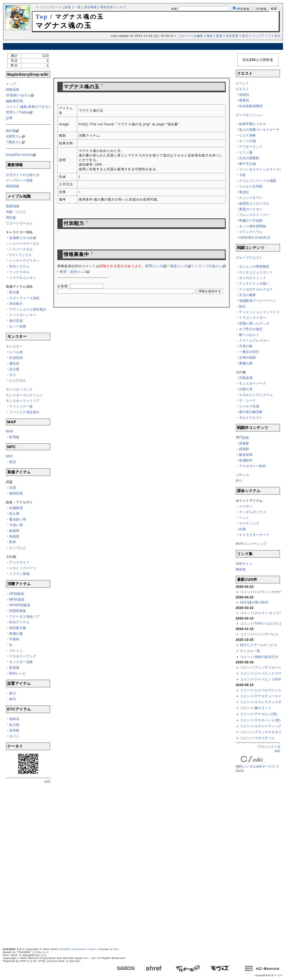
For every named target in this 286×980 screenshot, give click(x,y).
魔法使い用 (18, 519)
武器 (13, 488)
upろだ (26, 95)
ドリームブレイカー (254, 340)
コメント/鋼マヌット (256, 708)
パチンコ (242, 475)
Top (42, 17)
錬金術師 (246, 455)
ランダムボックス (252, 512)
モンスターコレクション (25, 395)
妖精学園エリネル (252, 124)
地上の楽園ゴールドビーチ (259, 130)
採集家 (244, 443)
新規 (68, 7)
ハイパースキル (21, 249)
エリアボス (18, 381)
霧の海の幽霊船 (251, 412)
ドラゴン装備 (19, 574)
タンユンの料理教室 (254, 267)
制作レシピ (18, 673)
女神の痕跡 (247, 358)
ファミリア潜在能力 (24, 412)
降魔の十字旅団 (251, 221)
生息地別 (16, 358)
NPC (10, 456)
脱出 (242, 306)
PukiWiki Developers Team (77, 949)
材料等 (14, 719)
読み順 (14, 369)
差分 (245, 36)
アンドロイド (19, 562)
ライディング (249, 523)
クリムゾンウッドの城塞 (258, 181)
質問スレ (15, 136)
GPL (116, 949)
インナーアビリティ (24, 261)
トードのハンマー (23, 315)
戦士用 (14, 514)
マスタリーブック (23, 656)
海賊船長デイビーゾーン (258, 301)
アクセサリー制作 (252, 466)
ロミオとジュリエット (256, 272)
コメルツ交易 (249, 406)
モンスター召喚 (21, 662)
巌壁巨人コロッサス (254, 204)
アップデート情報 (19, 181)
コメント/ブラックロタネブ (261, 732)
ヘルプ (121, 7)
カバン (14, 736)
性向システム (19, 266)
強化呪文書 (18, 628)
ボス (13, 375)
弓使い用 (16, 525)
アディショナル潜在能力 (28, 309)
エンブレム (18, 548)
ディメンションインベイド (259, 312)
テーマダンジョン (249, 115)
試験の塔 (246, 389)
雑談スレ (15, 142)
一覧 (78, 7)
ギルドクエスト (251, 418)
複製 (219, 36)
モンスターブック (19, 389)
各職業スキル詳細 (23, 238)
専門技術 (242, 438)
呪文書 (14, 292)
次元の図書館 (249, 158)
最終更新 (107, 7)
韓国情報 (13, 186)
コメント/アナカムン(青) (259, 714)
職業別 (244, 100)
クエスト (242, 89)
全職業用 (16, 508)
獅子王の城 (247, 164)
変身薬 (14, 668)
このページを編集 (190, 36)
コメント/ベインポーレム (259, 634)
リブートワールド (19, 223)
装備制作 (246, 460)
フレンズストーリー (254, 215)
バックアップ (261, 36)
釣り (239, 481)
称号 (13, 699)
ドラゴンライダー (252, 318)
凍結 (209, 36)
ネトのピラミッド (252, 278)
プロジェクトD (269, 747)
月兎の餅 (246, 346)
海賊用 (14, 536)
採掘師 (244, 449)
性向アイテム (19, 622)
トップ (41, 7)
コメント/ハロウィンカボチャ (262, 592)
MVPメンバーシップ (251, 544)
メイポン (246, 506)
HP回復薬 (17, 594)
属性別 (14, 363)
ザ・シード (247, 401)
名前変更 (232, 36)
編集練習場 (14, 101)
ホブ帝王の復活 (251, 329)
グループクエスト (249, 258)
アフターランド (251, 147)
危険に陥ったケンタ (254, 323)
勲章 (13, 542)
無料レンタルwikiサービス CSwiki (257, 765)
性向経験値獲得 (251, 106)
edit (47, 782)
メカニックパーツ (23, 568)
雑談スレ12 (179, 266)
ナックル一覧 (250, 651)
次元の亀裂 (247, 295)
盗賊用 (14, 531)
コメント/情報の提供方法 (259, 657)
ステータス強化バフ (24, 617)
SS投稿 (12, 95)
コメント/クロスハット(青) (260, 720)
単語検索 (91, 7)
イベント (242, 83)
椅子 (13, 693)
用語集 (11, 218)
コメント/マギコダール (257, 738)
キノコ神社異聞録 (252, 226)
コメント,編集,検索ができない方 (31, 107)
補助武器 (16, 493)
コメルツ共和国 (251, 186)
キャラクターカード (254, 535)
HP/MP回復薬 (20, 605)
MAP (10, 431)
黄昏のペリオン (251, 209)
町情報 (14, 437)
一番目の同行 (249, 352)
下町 (242, 175)
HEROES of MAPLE (255, 238)
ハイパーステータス (24, 244)
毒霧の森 (246, 363)
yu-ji (45, 952)
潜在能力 (16, 304)
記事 (9, 118)
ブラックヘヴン (251, 232)
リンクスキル (19, 272)
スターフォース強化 (24, 298)
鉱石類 (14, 725)
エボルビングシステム (256, 395)
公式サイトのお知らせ (23, 175)
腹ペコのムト (249, 335)
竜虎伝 (244, 192)
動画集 (241, 569)
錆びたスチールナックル (259, 645)
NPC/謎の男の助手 (254, 602)
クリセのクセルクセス (256, 289)
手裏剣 (14, 639)
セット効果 (18, 326)
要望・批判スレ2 (73, 272)
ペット (244, 518)
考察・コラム (16, 212)
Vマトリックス (21, 255)
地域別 (244, 95)
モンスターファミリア (23, 401)
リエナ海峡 (247, 135)
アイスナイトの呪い (254, 284)
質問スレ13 (154, 266)
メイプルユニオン (23, 278)
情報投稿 (13, 90)
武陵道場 (246, 378)
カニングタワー (251, 198)
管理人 (11, 112)
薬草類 (14, 730)
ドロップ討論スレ (209, 266)
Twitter (24, 112)
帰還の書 (16, 634)
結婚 (242, 529)
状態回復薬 (18, 611)
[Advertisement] (143, 46)
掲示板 (11, 131)
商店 (13, 462)
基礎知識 (13, 206)
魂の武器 (16, 321)
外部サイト (244, 564)
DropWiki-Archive (20, 155)
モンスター (14, 346)
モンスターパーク (252, 384)
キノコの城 (247, 141)
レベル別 (16, 352)
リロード (55, 7)
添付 (277, 36)
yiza (44, 955)
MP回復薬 (17, 599)
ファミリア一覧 (21, 407)
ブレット (16, 651)
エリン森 (246, 152)
